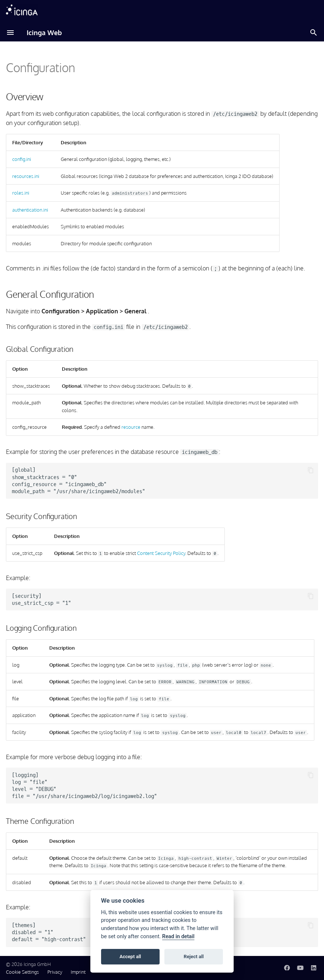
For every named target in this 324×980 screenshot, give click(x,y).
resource (131, 427)
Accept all (130, 957)
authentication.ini (30, 210)
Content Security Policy (161, 553)
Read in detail (178, 937)
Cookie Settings (22, 972)
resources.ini (26, 176)
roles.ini (21, 193)
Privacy (55, 972)
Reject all (194, 957)
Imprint (78, 972)
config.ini (22, 159)
